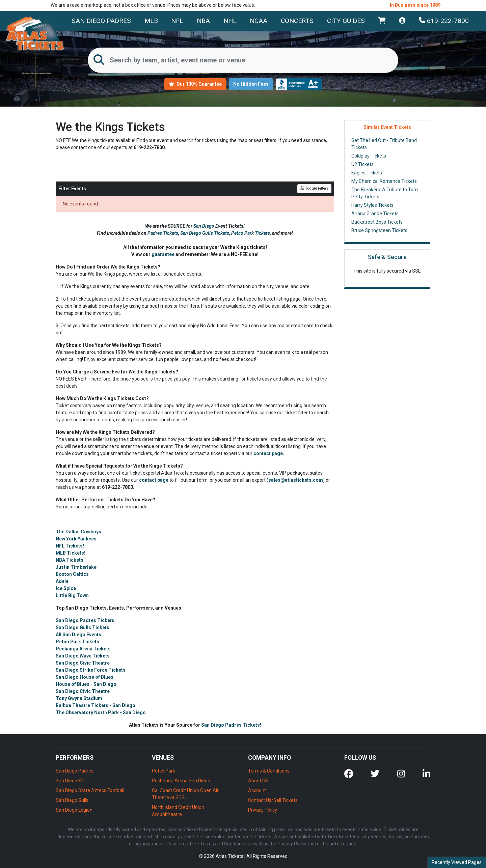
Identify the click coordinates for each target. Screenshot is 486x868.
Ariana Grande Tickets (375, 214)
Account (257, 790)
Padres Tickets (163, 233)
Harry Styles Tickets (372, 205)
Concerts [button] (297, 21)
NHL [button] (230, 21)
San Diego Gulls (72, 800)
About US (258, 781)
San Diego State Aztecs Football (90, 790)
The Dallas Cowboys (78, 532)
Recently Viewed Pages (457, 862)
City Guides (346, 21)
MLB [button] (151, 21)
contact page (268, 453)
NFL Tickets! (70, 546)
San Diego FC (70, 781)
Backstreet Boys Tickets (377, 222)
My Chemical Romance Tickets (384, 181)
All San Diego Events (78, 635)
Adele (62, 581)
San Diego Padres (101, 21)
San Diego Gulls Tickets (205, 233)
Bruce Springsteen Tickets (379, 230)
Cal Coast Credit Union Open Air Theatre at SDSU (185, 794)
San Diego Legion (74, 810)
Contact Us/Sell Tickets (273, 800)
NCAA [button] (259, 21)
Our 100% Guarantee (195, 84)
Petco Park (164, 771)
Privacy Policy (263, 810)
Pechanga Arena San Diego (181, 781)
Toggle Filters (314, 188)
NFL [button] (177, 21)
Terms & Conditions (269, 771)
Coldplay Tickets (369, 156)
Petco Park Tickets (251, 233)
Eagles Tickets (367, 173)
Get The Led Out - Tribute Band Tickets (384, 144)
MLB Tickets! (71, 553)
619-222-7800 (444, 21)
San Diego (204, 226)
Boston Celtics (72, 574)
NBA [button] (203, 21)
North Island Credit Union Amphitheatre (178, 811)
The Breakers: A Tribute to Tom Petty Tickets (385, 193)
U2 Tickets (362, 164)
